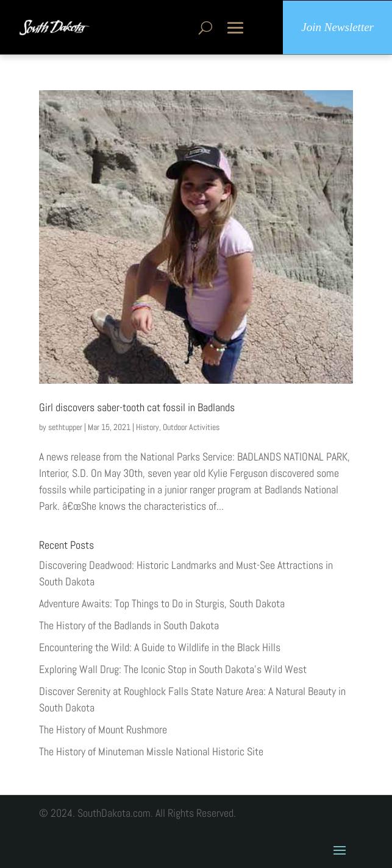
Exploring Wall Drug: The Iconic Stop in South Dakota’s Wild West (173, 669)
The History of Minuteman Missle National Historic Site (151, 751)
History (148, 427)
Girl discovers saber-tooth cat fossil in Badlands (137, 407)
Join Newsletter (337, 27)
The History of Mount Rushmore (103, 729)
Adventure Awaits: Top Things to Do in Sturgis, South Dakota (162, 603)
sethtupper (65, 427)
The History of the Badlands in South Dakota (129, 625)
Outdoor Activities (191, 427)
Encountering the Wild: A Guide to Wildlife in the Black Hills (160, 647)
